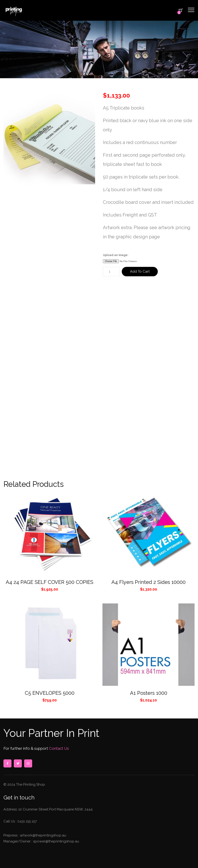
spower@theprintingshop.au (56, 841)
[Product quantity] (111, 272)
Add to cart (140, 271)
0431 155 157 (27, 821)
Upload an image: (116, 255)
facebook (7, 763)
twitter (18, 763)
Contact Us (58, 748)
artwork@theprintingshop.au (43, 835)
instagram (28, 763)
